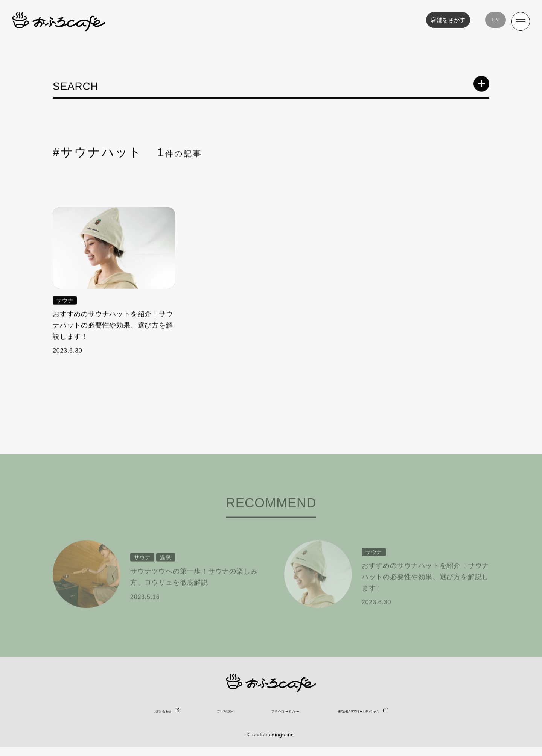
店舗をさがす (441, 21)
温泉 (166, 573)
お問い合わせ (108, 720)
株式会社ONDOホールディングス (398, 720)
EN (491, 21)
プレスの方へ (192, 720)
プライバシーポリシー (280, 720)
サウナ (65, 301)
